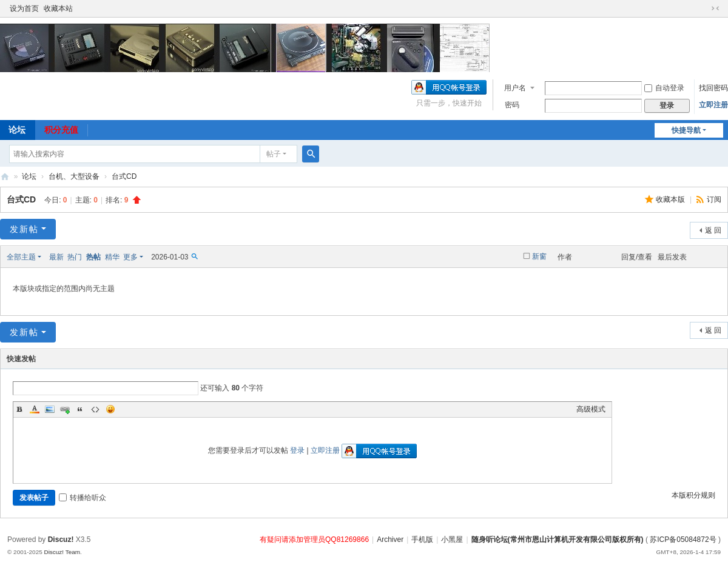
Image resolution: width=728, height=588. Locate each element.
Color (35, 409)
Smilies (110, 409)
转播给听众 (83, 498)
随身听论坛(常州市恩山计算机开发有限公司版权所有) (558, 540)
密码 (512, 105)
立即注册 (713, 105)
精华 (112, 257)
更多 (130, 257)
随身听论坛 (5, 177)
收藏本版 (671, 199)
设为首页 (24, 8)
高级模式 (591, 409)
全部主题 (21, 257)
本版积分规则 (693, 495)
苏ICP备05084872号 (683, 540)
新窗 (539, 256)
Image (50, 409)
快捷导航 (686, 130)
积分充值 (61, 130)
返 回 (713, 230)
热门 (75, 257)
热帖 (93, 257)
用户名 (515, 88)
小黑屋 (452, 540)
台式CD (124, 176)
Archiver (390, 540)
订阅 (714, 199)
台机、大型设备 (74, 176)
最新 (56, 257)
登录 (297, 450)
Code (95, 409)
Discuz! (61, 540)
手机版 (422, 540)
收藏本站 (58, 8)
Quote (80, 409)
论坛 (29, 176)
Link (65, 409)
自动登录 (664, 88)
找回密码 (713, 88)
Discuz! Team (62, 552)
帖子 (274, 154)
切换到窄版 (715, 8)
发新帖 (24, 229)
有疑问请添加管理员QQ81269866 (314, 540)
